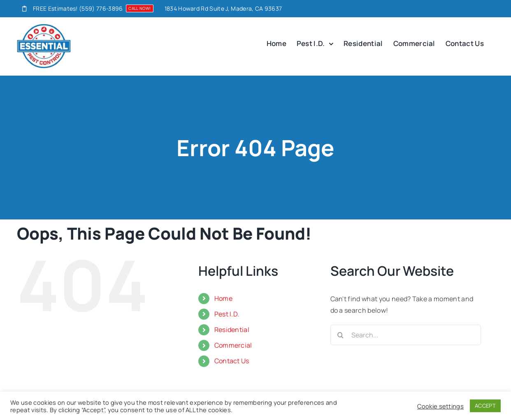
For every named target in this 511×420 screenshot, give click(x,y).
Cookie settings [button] (440, 406)
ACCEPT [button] (485, 406)
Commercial (233, 345)
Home (223, 298)
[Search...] (406, 335)
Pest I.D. (227, 314)
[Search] (341, 335)
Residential (232, 330)
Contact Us (232, 361)
